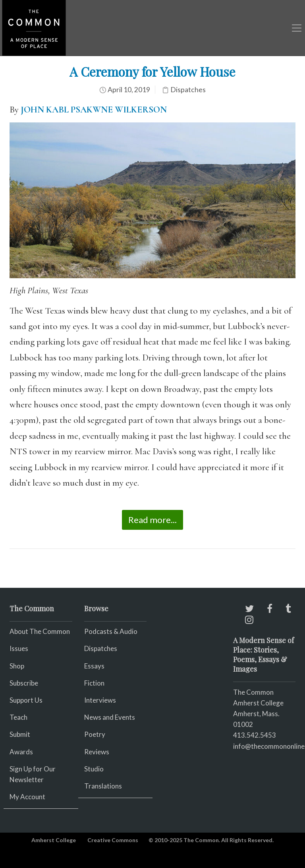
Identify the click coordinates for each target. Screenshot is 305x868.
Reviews (97, 752)
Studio (94, 769)
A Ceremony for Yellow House (152, 71)
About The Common (40, 631)
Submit (20, 734)
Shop (17, 666)
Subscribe (24, 683)
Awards (21, 752)
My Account (27, 797)
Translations (103, 786)
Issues (19, 648)
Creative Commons (113, 840)
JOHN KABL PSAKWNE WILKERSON (94, 110)
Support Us (26, 700)
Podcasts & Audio (111, 631)
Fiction (94, 683)
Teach (18, 717)
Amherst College (54, 840)
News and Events (110, 717)
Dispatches (188, 90)
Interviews (100, 700)
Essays (94, 666)
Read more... (152, 520)
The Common (253, 692)
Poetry (95, 734)
